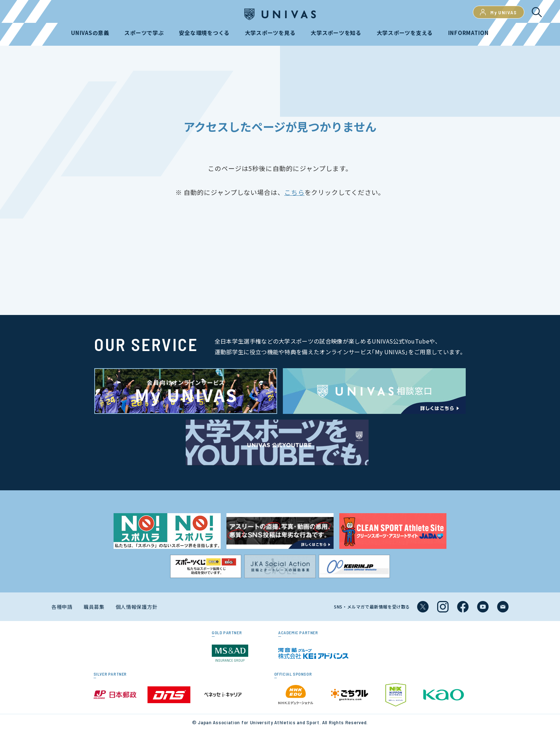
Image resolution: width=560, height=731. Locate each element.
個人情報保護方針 (137, 607)
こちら (294, 192)
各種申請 (62, 607)
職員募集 (94, 607)
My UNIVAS (499, 12)
